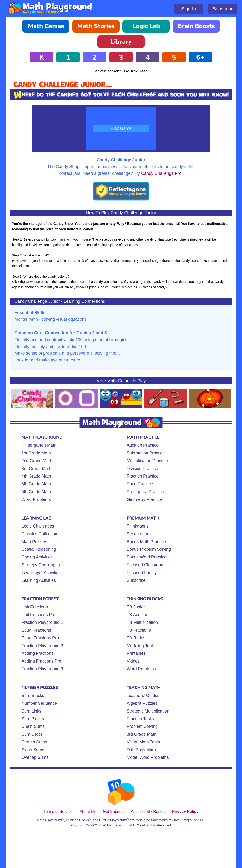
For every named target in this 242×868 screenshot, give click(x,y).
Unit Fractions (35, 607)
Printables (136, 653)
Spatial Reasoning (39, 549)
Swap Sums (33, 750)
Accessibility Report (148, 811)
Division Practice (142, 469)
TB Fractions (139, 630)
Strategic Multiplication (148, 711)
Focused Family (142, 573)
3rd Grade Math (36, 469)
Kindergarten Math (39, 445)
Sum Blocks (33, 719)
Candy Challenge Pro (161, 173)
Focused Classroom (146, 565)
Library (121, 42)
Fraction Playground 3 (42, 669)
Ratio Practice (140, 484)
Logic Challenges (38, 526)
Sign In (189, 9)
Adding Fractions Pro (41, 661)
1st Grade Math (36, 453)
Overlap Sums (35, 757)
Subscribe (223, 9)
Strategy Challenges (41, 565)
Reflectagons (139, 534)
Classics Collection (39, 534)
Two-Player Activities (41, 573)
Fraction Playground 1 (42, 622)
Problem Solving (142, 726)
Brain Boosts (196, 26)
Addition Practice (143, 445)
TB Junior (136, 607)
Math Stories (96, 26)
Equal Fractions (36, 630)
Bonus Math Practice (146, 542)
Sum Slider (32, 734)
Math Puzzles (34, 542)
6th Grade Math (36, 492)
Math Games (46, 26)
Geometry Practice (144, 499)
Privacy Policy (185, 811)
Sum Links (31, 711)
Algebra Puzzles (142, 703)
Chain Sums (33, 726)
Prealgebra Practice (145, 492)
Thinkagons (138, 526)
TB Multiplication (142, 622)
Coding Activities (37, 557)
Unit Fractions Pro (39, 615)
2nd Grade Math (37, 461)
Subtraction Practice (146, 453)
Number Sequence (39, 703)
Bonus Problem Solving (149, 549)
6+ (200, 57)
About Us (88, 811)
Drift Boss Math (141, 750)
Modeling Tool (140, 646)
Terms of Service (58, 811)
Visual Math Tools (143, 742)
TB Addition (138, 615)
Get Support (113, 811)
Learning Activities (39, 580)
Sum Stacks (33, 696)
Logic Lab (146, 26)
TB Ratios (136, 638)
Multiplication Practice (147, 461)
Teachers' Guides (143, 696)
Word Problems (36, 499)
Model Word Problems (148, 757)
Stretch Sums (34, 742)
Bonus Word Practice (147, 557)
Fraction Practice (143, 476)
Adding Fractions (37, 653)
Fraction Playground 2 (42, 646)
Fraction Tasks (140, 719)
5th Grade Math (36, 484)
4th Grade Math (36, 476)
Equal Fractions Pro (40, 638)
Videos (133, 661)
